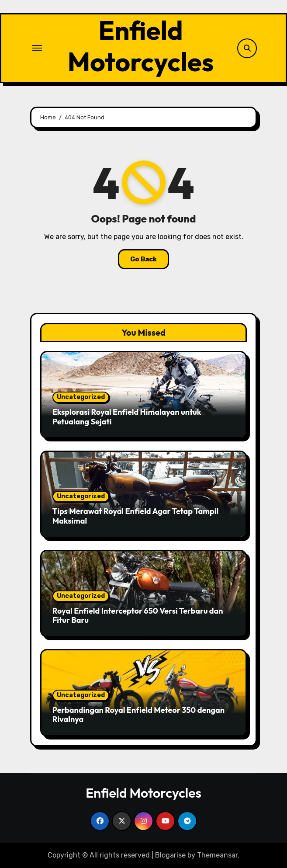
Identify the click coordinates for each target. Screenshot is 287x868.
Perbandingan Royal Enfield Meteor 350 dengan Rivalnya (138, 715)
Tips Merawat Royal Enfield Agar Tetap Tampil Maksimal (135, 516)
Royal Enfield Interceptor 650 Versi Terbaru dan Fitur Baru (138, 616)
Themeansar (217, 855)
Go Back (143, 259)
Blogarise (170, 855)
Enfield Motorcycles (141, 46)
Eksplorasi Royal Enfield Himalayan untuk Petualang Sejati (127, 417)
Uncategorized (81, 397)
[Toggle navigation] (37, 48)
